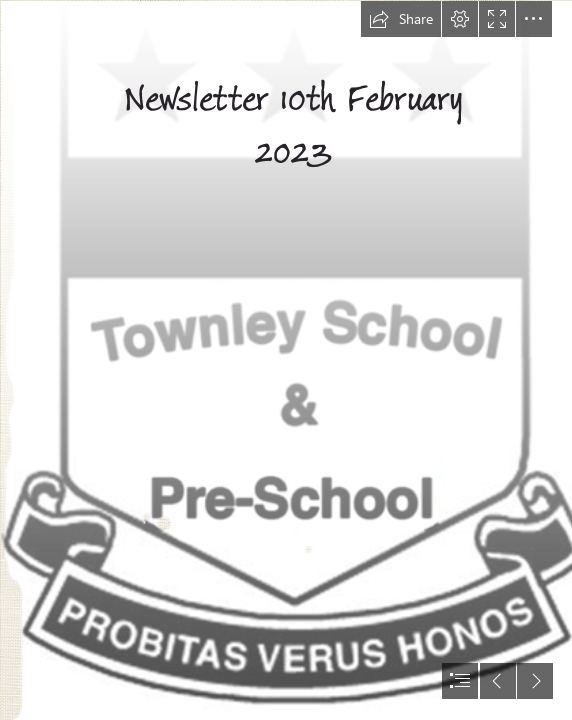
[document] (286, 360)
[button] (401, 19)
